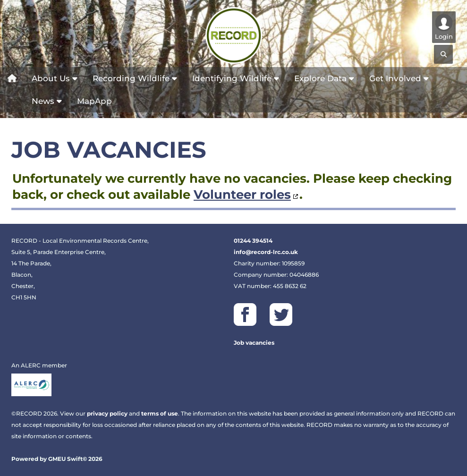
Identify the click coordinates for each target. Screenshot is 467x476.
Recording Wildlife (135, 78)
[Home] (12, 78)
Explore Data (324, 78)
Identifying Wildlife (236, 78)
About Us (55, 78)
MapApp (94, 101)
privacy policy (107, 413)
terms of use (160, 413)
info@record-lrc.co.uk (266, 252)
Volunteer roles (242, 195)
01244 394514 (253, 241)
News (47, 101)
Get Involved (399, 78)
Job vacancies (254, 343)
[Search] (443, 54)
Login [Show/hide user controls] (444, 27)
